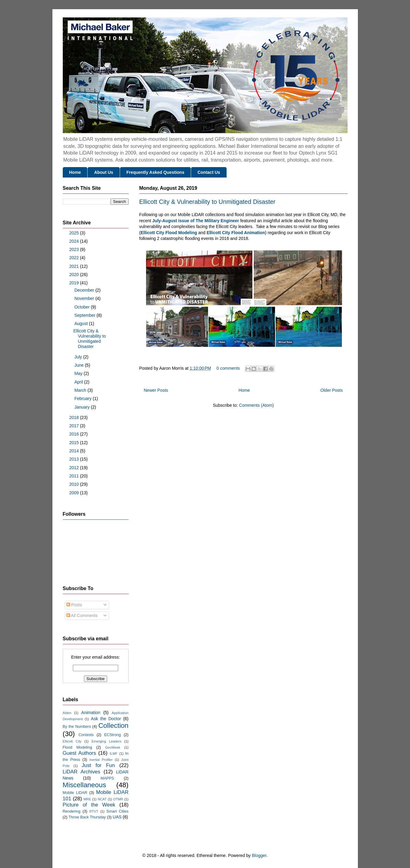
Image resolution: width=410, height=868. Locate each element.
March (81, 390)
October (83, 307)
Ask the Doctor (106, 719)
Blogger (259, 855)
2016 (75, 434)
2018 (75, 417)
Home (75, 172)
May (79, 373)
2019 (75, 283)
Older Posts (331, 390)
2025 (75, 233)
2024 (75, 241)
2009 (75, 493)
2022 (75, 258)
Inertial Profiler (101, 760)
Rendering (72, 811)
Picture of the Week (89, 805)
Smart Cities (118, 811)
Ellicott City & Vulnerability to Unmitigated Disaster (207, 202)
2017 (75, 426)
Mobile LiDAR (75, 793)
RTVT (94, 811)
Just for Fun (98, 765)
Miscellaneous (85, 785)
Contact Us (209, 172)
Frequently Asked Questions (155, 172)
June (80, 365)
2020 (75, 275)
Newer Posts (156, 390)
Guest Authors (79, 753)
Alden (67, 713)
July (79, 357)
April (79, 382)
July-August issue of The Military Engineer (196, 221)
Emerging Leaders (107, 741)
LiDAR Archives (82, 772)
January (83, 407)
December (85, 290)
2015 (75, 443)
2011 (75, 476)
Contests (86, 735)
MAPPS (107, 778)
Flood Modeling (77, 747)
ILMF (113, 754)
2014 (75, 451)
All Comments (82, 615)
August (82, 324)
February (84, 398)
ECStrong (113, 735)
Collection (113, 726)
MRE (87, 799)
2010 (75, 484)
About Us (103, 172)
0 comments (228, 368)
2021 (75, 266)
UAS (117, 817)
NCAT (102, 799)
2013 (75, 459)
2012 (75, 468)
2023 (75, 249)
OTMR (118, 799)
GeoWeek (113, 747)
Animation (91, 713)
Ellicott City (72, 741)
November (85, 298)
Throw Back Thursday (87, 817)
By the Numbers (77, 727)
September (85, 315)
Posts (74, 605)
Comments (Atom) (257, 405)
